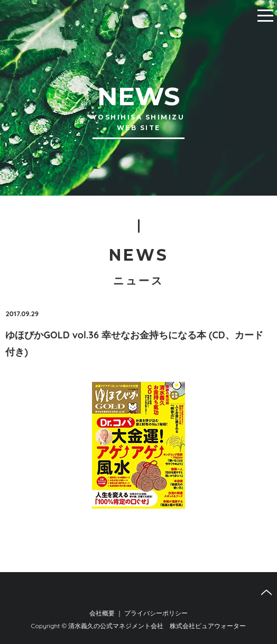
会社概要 (102, 613)
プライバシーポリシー (156, 613)
